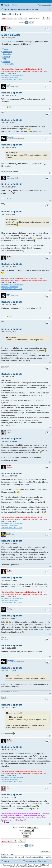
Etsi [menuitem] (50, 9)
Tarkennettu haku (48, 18)
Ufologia (35, 9)
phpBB (25, 865)
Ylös (50, 82)
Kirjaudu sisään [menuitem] (45, 5)
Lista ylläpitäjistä (11, 14)
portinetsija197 (8, 64)
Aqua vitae (11, 137)
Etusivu (7, 9)
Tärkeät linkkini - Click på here (12, 80)
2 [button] (29, 23)
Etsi (44, 18)
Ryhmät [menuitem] (43, 861)
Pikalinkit (7, 5)
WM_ (5, 59)
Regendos (7, 54)
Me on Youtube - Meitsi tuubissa (12, 75)
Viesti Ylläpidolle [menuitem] (31, 861)
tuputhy (9, 533)
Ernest (4, 638)
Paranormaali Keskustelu (20, 9)
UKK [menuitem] (15, 5)
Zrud (8, 85)
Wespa (9, 27)
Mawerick (6, 61)
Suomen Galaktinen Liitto (10, 78)
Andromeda (7, 51)
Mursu (9, 608)
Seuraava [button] (32, 23)
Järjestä (26, 830)
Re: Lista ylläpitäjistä (12, 93)
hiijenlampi (5, 366)
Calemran (6, 56)
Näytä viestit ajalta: (26, 827)
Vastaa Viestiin (8, 18)
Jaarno (9, 431)
